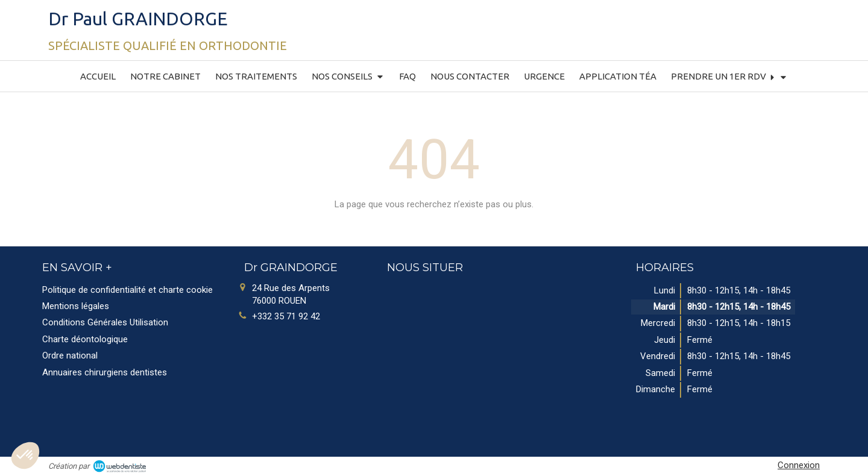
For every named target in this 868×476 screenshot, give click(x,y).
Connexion (799, 465)
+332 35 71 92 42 (286, 316)
